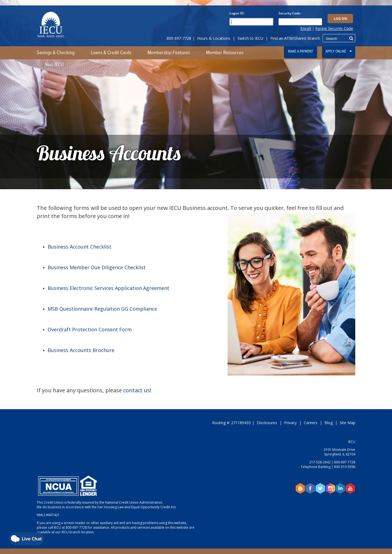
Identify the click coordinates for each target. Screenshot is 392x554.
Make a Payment (301, 51)
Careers (311, 423)
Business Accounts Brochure (81, 350)
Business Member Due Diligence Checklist (97, 267)
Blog (329, 423)
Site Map (347, 423)
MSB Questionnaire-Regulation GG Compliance (102, 309)
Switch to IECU (250, 38)
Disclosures (267, 423)
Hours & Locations (214, 38)
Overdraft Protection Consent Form (90, 329)
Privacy (290, 423)
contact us (137, 390)
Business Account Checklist (79, 247)
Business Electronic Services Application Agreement (108, 288)
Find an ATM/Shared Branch (295, 38)
